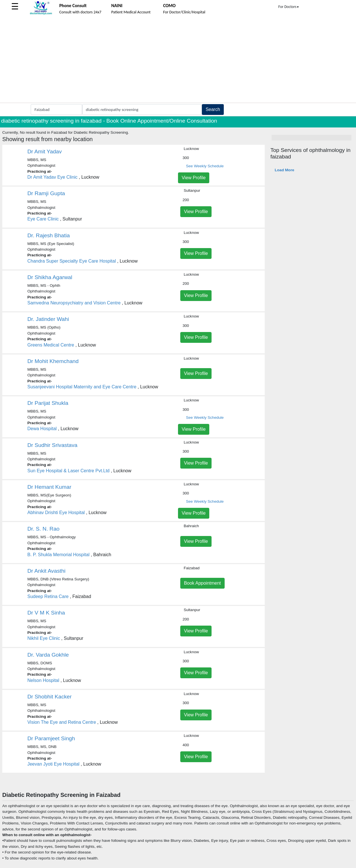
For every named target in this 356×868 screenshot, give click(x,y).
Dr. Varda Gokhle (48, 655)
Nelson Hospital (43, 680)
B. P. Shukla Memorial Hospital (58, 555)
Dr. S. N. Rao (43, 529)
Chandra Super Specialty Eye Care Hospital (72, 261)
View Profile (194, 178)
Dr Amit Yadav (44, 151)
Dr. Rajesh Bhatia (48, 235)
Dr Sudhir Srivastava (52, 445)
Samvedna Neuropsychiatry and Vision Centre (74, 303)
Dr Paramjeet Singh (51, 738)
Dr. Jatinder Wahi (48, 319)
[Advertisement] (178, 60)
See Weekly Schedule (205, 166)
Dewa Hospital (42, 429)
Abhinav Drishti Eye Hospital (56, 513)
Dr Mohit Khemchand (53, 361)
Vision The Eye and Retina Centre (62, 722)
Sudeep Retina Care (48, 596)
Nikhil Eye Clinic (44, 638)
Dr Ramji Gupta (46, 193)
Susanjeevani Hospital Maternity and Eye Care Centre (82, 387)
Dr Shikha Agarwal (50, 277)
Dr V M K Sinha (46, 613)
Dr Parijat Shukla (48, 403)
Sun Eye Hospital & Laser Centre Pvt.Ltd (68, 471)
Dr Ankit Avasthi (46, 571)
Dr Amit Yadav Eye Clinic (52, 177)
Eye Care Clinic (43, 219)
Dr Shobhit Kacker (49, 697)
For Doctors (289, 7)
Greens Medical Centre (51, 345)
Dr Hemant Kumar (49, 487)
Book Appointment (202, 583)
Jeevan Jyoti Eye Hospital (53, 764)
